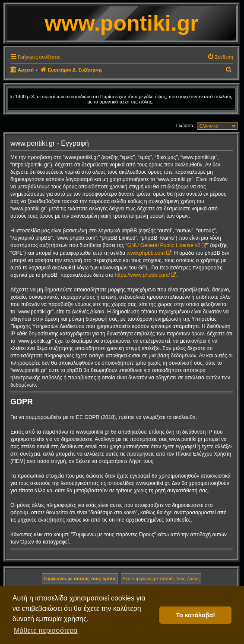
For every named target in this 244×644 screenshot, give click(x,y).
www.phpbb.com (146, 253)
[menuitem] (220, 57)
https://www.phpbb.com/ (142, 275)
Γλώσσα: (185, 125)
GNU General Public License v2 (164, 245)
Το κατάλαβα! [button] (195, 615)
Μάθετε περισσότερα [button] (46, 630)
